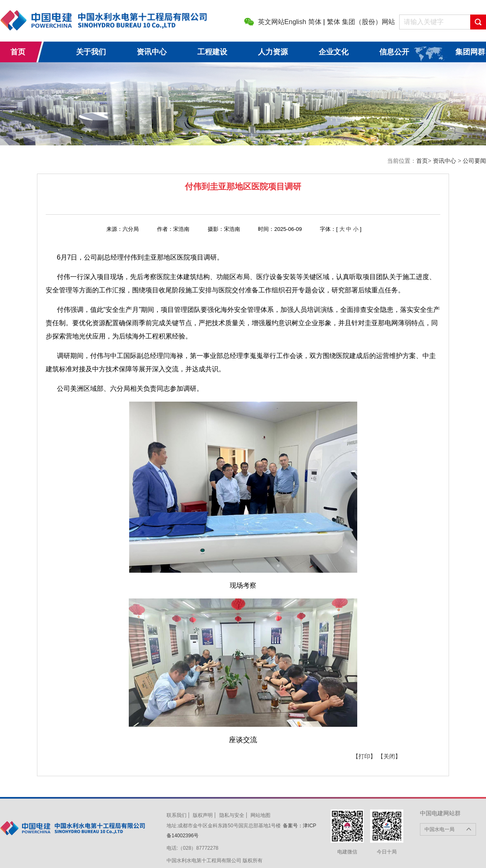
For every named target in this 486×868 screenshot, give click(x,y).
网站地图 (260, 815)
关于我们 (91, 52)
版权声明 (203, 815)
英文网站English (282, 22)
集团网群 (470, 52)
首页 (18, 52)
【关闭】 (389, 756)
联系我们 (177, 815)
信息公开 (394, 52)
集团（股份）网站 (368, 22)
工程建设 (212, 52)
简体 (315, 22)
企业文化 (334, 52)
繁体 (334, 22)
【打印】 (364, 756)
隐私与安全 (232, 815)
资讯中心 (152, 52)
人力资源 (273, 52)
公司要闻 (474, 161)
